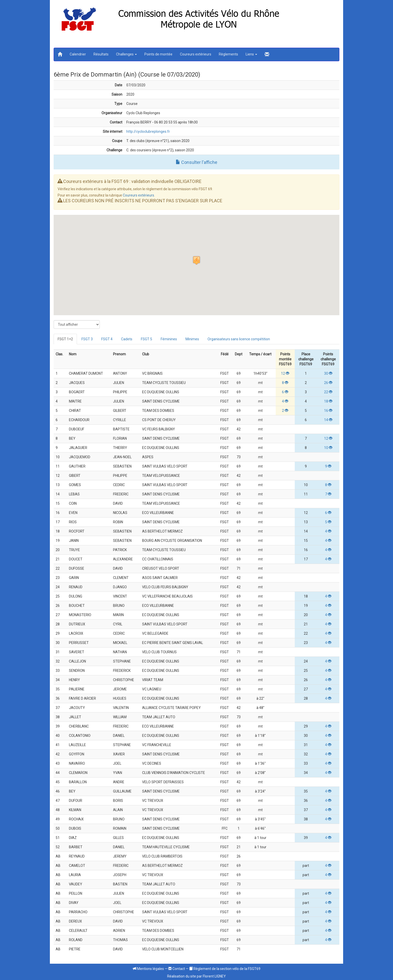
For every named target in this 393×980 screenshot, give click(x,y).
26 (328, 383)
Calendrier (78, 54)
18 (328, 401)
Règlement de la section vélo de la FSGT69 (225, 969)
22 (328, 392)
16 (328, 411)
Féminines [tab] (169, 339)
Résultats (101, 54)
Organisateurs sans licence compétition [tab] (239, 339)
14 (328, 420)
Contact (177, 969)
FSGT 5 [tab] (146, 339)
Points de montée (158, 54)
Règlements (228, 54)
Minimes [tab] (192, 339)
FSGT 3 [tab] (87, 339)
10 (328, 448)
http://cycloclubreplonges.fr (148, 132)
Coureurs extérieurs (196, 54)
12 (285, 373)
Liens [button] (251, 54)
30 (328, 373)
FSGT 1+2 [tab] (65, 339)
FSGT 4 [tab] (107, 339)
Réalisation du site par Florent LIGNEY (197, 976)
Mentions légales (148, 969)
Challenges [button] (126, 54)
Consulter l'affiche (197, 162)
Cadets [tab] (127, 339)
